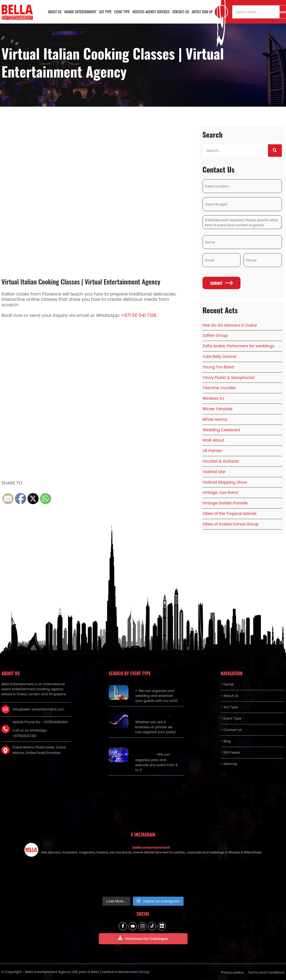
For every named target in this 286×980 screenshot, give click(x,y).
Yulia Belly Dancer (220, 356)
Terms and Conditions (266, 972)
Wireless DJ (213, 398)
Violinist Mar (214, 472)
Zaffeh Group (215, 335)
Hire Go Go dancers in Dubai (230, 325)
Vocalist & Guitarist (221, 461)
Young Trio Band (218, 367)
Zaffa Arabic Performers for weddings (239, 346)
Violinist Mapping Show (225, 482)
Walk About (213, 440)
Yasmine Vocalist (219, 388)
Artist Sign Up (202, 12)
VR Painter (212, 451)
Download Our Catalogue (143, 938)
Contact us (181, 12)
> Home (227, 684)
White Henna (215, 419)
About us (55, 12)
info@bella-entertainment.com (38, 709)
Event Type (122, 12)
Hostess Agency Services (151, 12)
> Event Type (231, 718)
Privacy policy (232, 972)
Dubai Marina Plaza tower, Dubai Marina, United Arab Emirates (39, 750)
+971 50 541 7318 (139, 315)
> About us (230, 696)
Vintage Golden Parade (225, 503)
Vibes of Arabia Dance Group (231, 524)
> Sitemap (229, 764)
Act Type (106, 12)
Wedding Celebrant (222, 430)
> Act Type (229, 707)
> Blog (226, 741)
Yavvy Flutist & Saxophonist (229, 378)
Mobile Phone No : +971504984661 (40, 722)
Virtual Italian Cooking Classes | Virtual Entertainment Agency (81, 281)
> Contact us (231, 730)
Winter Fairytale (218, 409)
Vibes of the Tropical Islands (230, 514)
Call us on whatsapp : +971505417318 (30, 733)
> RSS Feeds (231, 752)
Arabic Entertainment (80, 12)
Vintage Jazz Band (220, 492)
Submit (222, 283)
